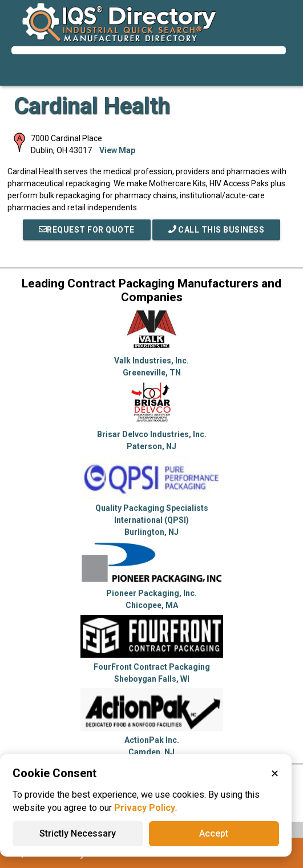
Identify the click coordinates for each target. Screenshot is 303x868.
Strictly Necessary (78, 833)
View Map (117, 150)
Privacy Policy (145, 808)
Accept (214, 833)
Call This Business (217, 230)
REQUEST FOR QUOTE (87, 230)
